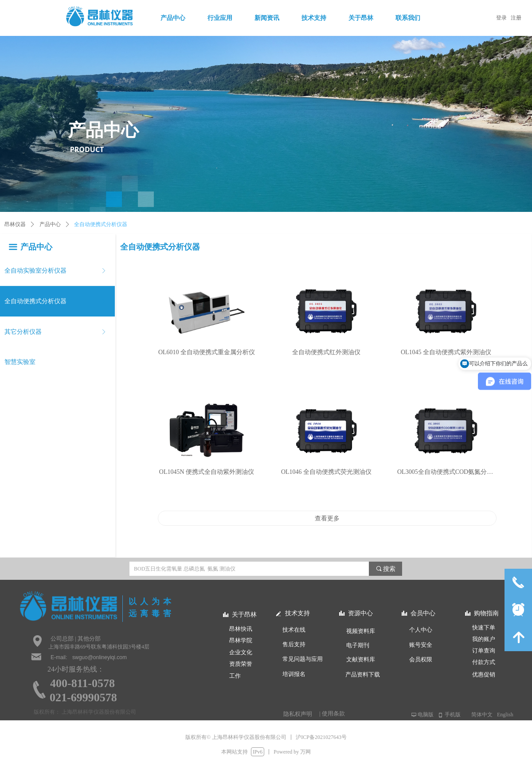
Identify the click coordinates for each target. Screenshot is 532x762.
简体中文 (482, 715)
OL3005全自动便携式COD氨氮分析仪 (446, 472)
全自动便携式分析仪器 (101, 224)
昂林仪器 (15, 224)
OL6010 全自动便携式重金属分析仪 (207, 352)
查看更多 (327, 518)
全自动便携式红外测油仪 (326, 352)
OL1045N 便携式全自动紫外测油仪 (207, 472)
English (505, 715)
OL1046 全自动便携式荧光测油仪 (326, 472)
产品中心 (50, 224)
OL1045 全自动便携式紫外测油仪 (446, 352)
